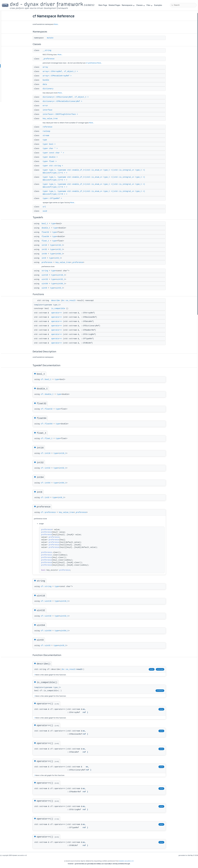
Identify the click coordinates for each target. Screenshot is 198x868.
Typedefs (172, 130)
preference (49, 262)
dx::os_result (71, 301)
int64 (47, 254)
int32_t (62, 249)
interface (50, 110)
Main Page (103, 5)
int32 (47, 249)
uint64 (47, 284)
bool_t (47, 224)
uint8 (47, 288)
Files (149, 5)
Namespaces (128, 5)
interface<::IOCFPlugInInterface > (63, 114)
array (48, 67)
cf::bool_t (48, 379)
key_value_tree (53, 119)
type (47, 140)
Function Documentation (178, 279)
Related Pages (114, 5)
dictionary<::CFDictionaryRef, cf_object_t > (68, 97)
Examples (158, 5)
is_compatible (61, 309)
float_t (48, 241)
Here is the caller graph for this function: (52, 675)
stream (48, 136)
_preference (51, 59)
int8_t (60, 258)
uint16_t (63, 275)
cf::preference (94, 63)
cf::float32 (49, 409)
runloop (49, 131)
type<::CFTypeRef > (55, 198)
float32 (48, 232)
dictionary (50, 89)
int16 (47, 245)
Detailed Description (176, 222)
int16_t (62, 245)
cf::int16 (48, 453)
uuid (47, 211)
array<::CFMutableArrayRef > (60, 76)
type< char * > (53, 148)
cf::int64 (48, 483)
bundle (48, 80)
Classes (140, 5)
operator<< (59, 313)
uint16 (47, 275)
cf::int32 (48, 468)
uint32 (47, 279)
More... (59, 24)
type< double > (53, 157)
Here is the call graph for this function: (52, 775)
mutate (52, 38)
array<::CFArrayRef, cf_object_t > (63, 71)
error (48, 106)
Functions (172, 184)
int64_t (62, 254)
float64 (48, 237)
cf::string (48, 586)
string (47, 271)
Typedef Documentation (178, 225)
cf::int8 (47, 498)
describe (58, 301)
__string (49, 50)
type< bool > (52, 144)
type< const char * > (56, 153)
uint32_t (63, 279)
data (47, 84)
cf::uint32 (48, 616)
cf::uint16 (48, 601)
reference (50, 127)
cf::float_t (49, 438)
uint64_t (63, 284)
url (47, 207)
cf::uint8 (48, 646)
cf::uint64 (48, 631)
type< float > (52, 161)
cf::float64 (49, 424)
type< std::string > (55, 166)
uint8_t (62, 288)
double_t (48, 228)
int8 (46, 258)
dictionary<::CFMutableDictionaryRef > (65, 101)
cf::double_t (49, 394)
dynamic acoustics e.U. (126, 861)
